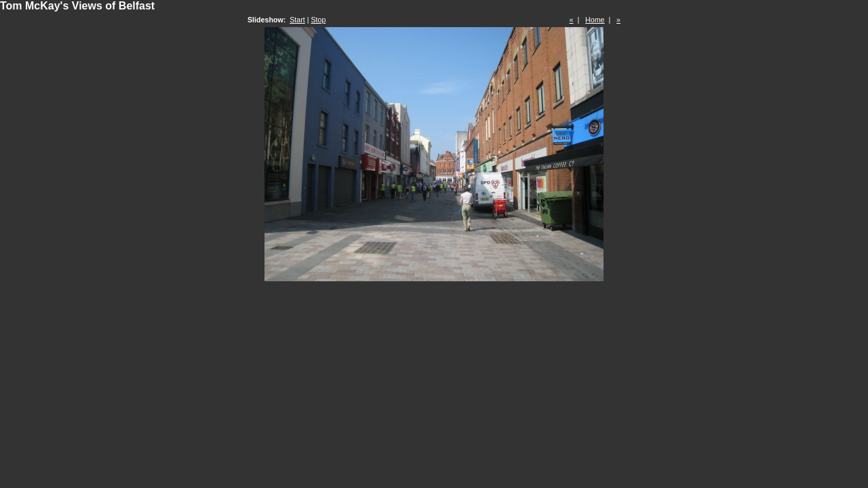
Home (595, 20)
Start (297, 20)
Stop (318, 20)
